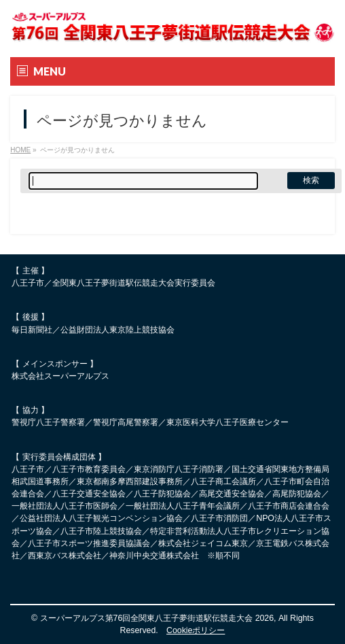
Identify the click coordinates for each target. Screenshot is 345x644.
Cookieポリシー (196, 630)
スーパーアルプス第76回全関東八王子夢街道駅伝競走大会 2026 (157, 618)
